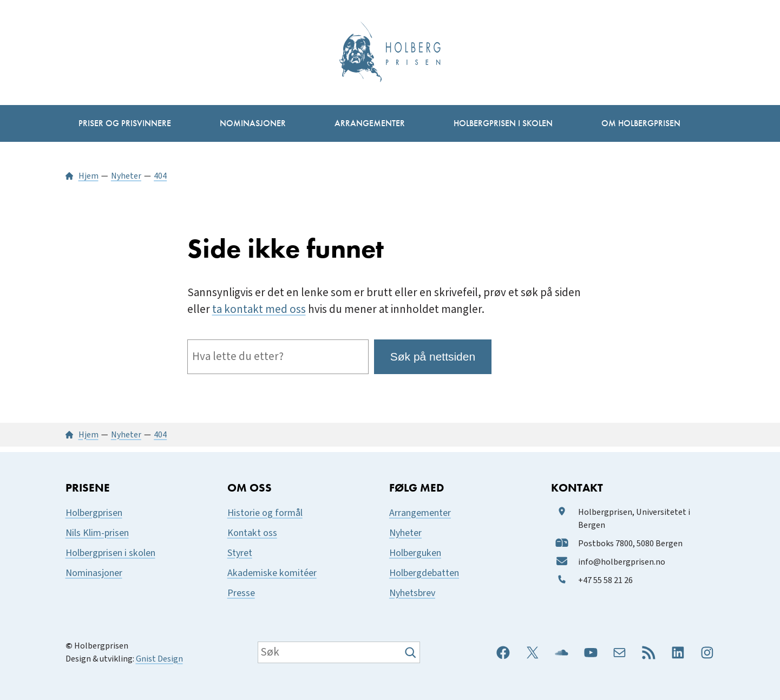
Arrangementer (420, 513)
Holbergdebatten (424, 573)
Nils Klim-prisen (97, 533)
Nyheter (405, 533)
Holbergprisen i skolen (110, 553)
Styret (240, 553)
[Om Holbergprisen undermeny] (641, 123)
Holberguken (415, 553)
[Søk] (412, 652)
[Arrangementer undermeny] (370, 123)
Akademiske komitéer (272, 573)
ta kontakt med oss (259, 309)
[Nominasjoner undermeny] (253, 123)
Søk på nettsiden (433, 356)
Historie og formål (265, 513)
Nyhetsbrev (412, 593)
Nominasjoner (94, 573)
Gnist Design (159, 659)
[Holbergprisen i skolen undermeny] (503, 123)
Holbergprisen (94, 513)
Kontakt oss (252, 533)
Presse (241, 593)
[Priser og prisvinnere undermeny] (125, 123)
